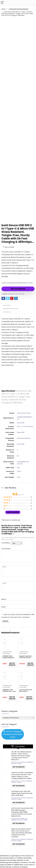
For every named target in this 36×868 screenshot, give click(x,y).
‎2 (17, 450)
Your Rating (6, 543)
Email (4, 607)
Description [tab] (7, 305)
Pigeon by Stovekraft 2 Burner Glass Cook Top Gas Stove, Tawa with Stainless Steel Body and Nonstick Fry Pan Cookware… (22, 833)
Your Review (6, 549)
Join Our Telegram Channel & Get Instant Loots (13, 734)
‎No (18, 456)
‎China (19, 471)
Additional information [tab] (10, 309)
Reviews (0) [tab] (7, 312)
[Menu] (2, 3)
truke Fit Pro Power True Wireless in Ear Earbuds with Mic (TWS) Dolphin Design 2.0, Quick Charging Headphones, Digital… (22, 775)
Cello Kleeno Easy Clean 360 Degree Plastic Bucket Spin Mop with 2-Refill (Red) (22, 793)
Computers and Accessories (19, 9)
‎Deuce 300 (21, 423)
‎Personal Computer (24, 438)
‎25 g (19, 477)
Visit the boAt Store (24, 413)
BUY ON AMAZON (18, 289)
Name (4, 599)
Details (30, 283)
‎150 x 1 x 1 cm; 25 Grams (25, 427)
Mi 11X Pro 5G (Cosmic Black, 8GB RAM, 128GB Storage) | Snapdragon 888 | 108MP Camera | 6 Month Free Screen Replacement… (22, 812)
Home (3, 9)
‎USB (18, 468)
